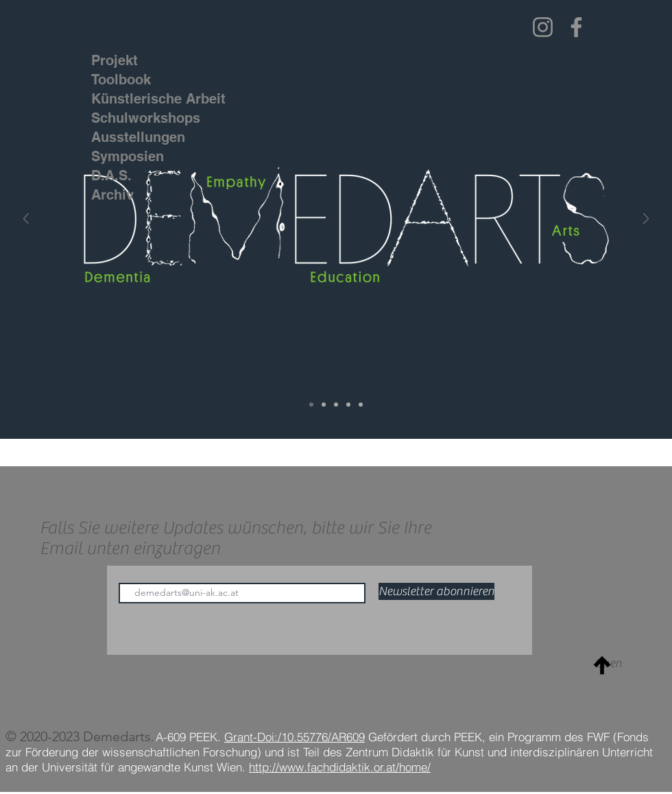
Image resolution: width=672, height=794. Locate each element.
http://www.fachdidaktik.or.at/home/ (340, 767)
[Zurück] (26, 220)
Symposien (128, 156)
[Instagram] (543, 27)
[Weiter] (646, 220)
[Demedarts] (311, 405)
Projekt (115, 60)
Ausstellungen (133, 137)
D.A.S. (111, 176)
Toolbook (121, 80)
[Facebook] (576, 27)
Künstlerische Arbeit (133, 99)
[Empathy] (336, 405)
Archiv (112, 195)
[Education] (348, 405)
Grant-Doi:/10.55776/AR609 (295, 737)
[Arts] (361, 405)
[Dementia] (324, 405)
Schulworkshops (133, 118)
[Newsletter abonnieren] (436, 591)
